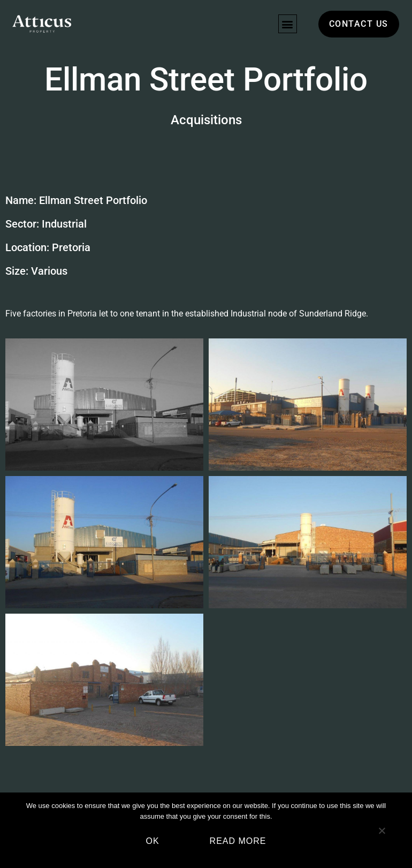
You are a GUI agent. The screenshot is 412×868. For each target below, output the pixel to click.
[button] (288, 24)
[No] (382, 835)
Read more (238, 841)
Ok (152, 841)
